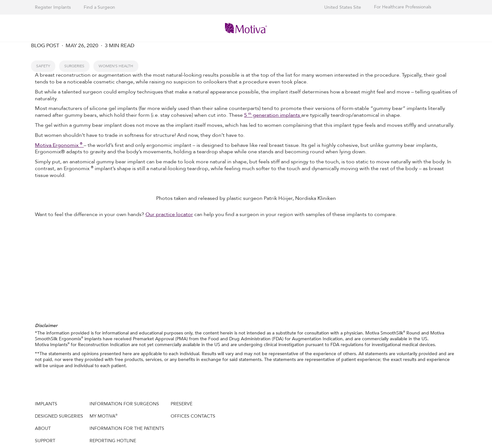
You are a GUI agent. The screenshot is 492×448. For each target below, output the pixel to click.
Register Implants (53, 7)
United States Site (343, 7)
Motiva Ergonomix (59, 145)
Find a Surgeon (99, 7)
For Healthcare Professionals (403, 7)
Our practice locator (169, 214)
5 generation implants (273, 115)
